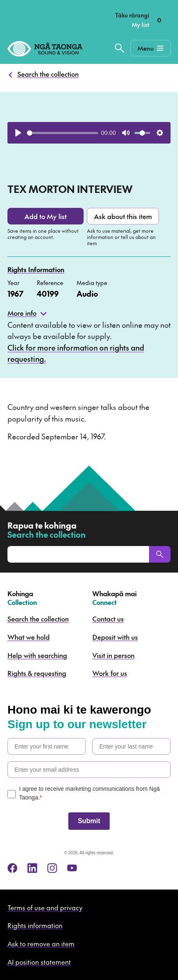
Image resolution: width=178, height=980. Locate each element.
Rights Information (36, 269)
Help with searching (37, 655)
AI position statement (39, 962)
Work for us (110, 673)
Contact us (108, 619)
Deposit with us (115, 637)
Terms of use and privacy (45, 907)
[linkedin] (32, 868)
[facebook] (12, 868)
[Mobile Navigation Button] (150, 48)
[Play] (18, 133)
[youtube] (72, 868)
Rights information (35, 925)
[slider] (63, 133)
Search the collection (48, 74)
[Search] (160, 554)
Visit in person (113, 655)
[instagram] (52, 868)
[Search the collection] (120, 48)
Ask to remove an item (41, 943)
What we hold (29, 637)
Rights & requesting (37, 673)
